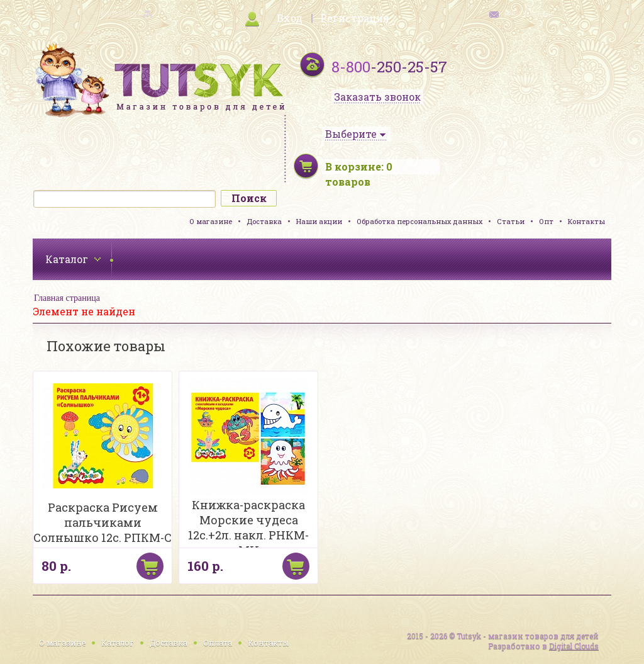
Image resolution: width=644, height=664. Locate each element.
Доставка (264, 221)
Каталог (118, 643)
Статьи (511, 221)
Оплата (218, 643)
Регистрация (355, 18)
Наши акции (319, 221)
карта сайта (118, 13)
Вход (290, 18)
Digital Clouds (574, 646)
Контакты (586, 221)
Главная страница (67, 298)
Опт (546, 221)
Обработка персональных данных (419, 221)
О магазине (211, 221)
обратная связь (528, 13)
